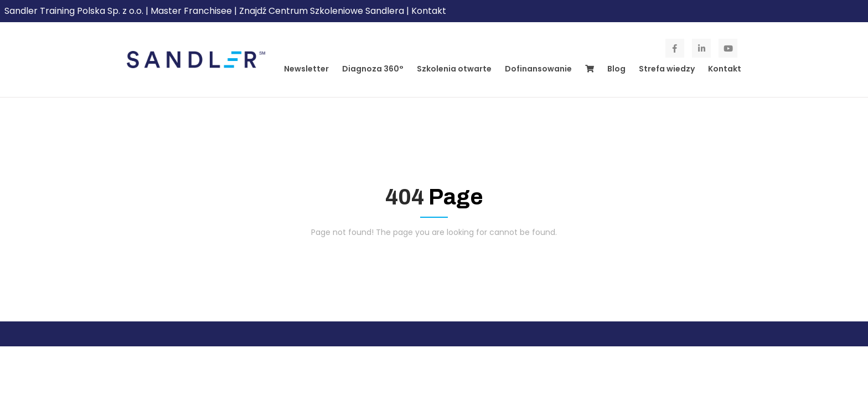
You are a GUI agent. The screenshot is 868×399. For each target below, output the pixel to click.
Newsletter (306, 69)
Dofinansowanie (538, 69)
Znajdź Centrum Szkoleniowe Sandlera (322, 11)
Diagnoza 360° (373, 69)
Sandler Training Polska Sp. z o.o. (75, 11)
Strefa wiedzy (667, 69)
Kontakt (429, 11)
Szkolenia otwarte (454, 69)
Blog (616, 69)
